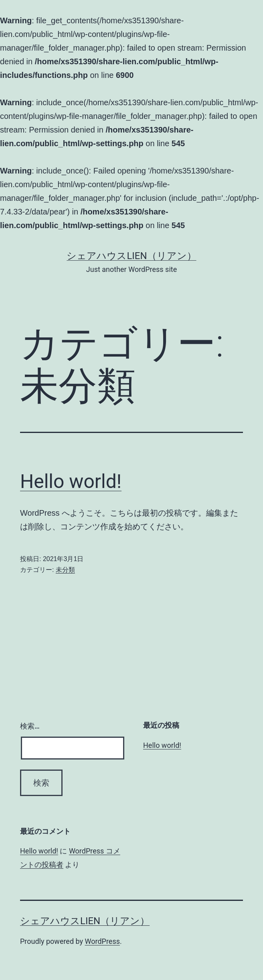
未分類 (65, 570)
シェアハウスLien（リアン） (131, 256)
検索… (30, 726)
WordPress (102, 941)
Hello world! (71, 481)
